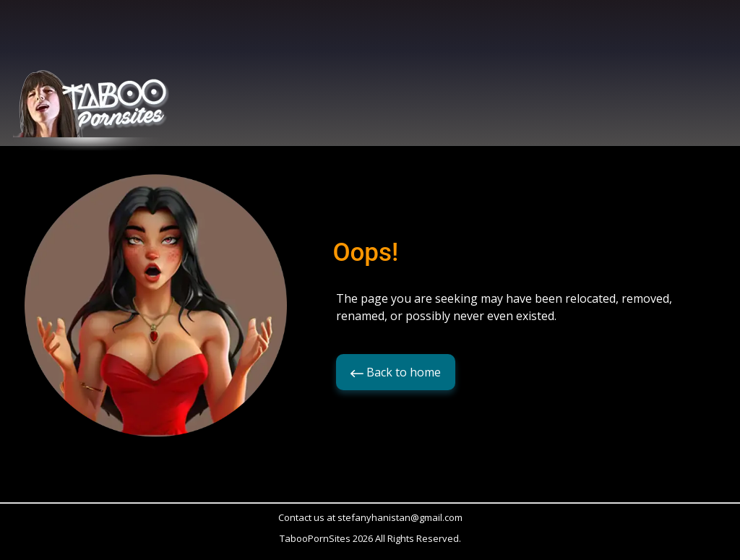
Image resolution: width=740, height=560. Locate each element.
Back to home (396, 372)
